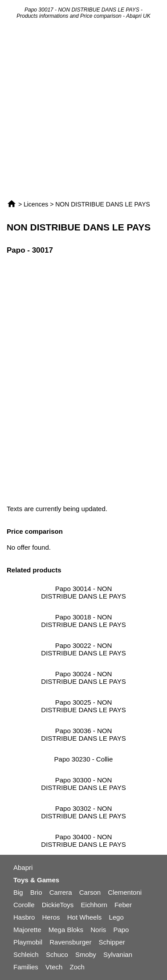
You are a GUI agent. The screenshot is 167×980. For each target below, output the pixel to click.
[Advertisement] (83, 109)
